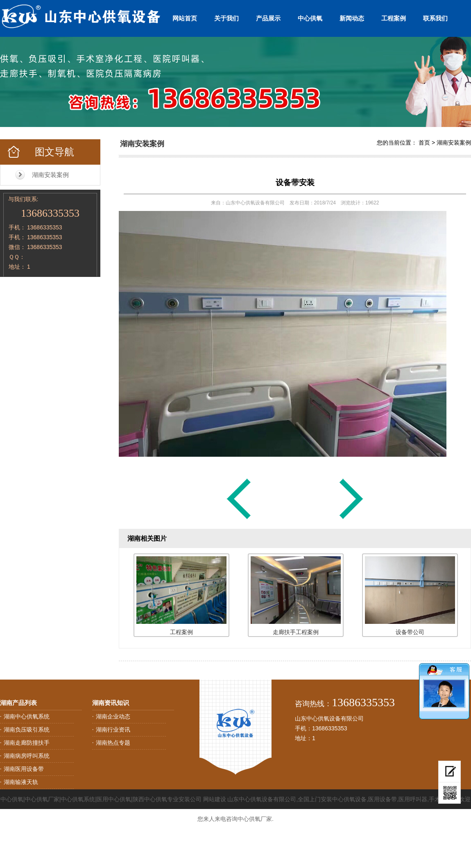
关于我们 (226, 18)
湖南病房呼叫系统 (27, 756)
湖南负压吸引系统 (27, 730)
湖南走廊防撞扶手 (27, 743)
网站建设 (215, 799)
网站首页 (185, 18)
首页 (424, 143)
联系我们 (435, 18)
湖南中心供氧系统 (27, 716)
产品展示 (268, 18)
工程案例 (394, 18)
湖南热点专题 (113, 743)
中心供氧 (310, 18)
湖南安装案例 (50, 175)
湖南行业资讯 (113, 730)
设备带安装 (295, 182)
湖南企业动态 (113, 716)
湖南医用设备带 (24, 769)
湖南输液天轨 (21, 782)
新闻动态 (352, 18)
